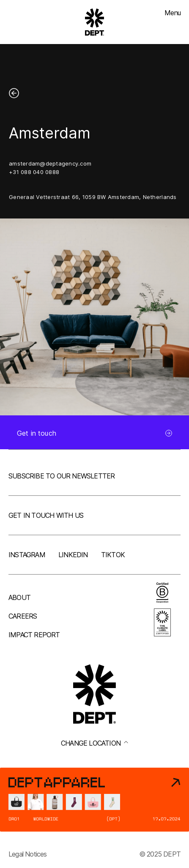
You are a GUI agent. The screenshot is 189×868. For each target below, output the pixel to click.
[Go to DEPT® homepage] (95, 22)
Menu (173, 13)
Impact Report (34, 635)
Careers (23, 616)
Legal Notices (28, 854)
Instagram (27, 555)
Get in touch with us (46, 515)
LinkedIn (73, 555)
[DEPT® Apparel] (94, 800)
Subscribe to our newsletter (62, 476)
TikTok (113, 555)
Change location (94, 743)
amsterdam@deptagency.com (50, 163)
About (19, 597)
